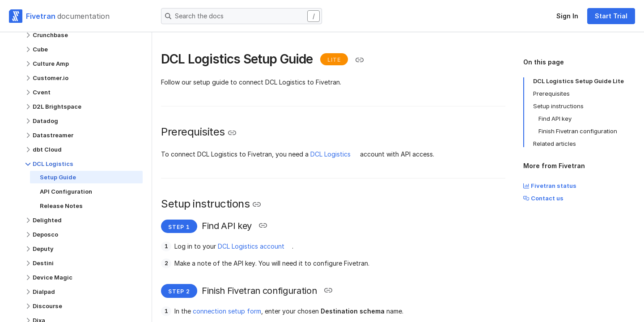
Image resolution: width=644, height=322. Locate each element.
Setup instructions (558, 106)
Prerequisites (551, 93)
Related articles (555, 144)
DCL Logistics (330, 154)
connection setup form (227, 311)
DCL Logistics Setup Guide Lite (578, 81)
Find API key (555, 119)
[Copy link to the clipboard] (360, 60)
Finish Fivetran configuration (578, 131)
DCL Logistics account (251, 246)
